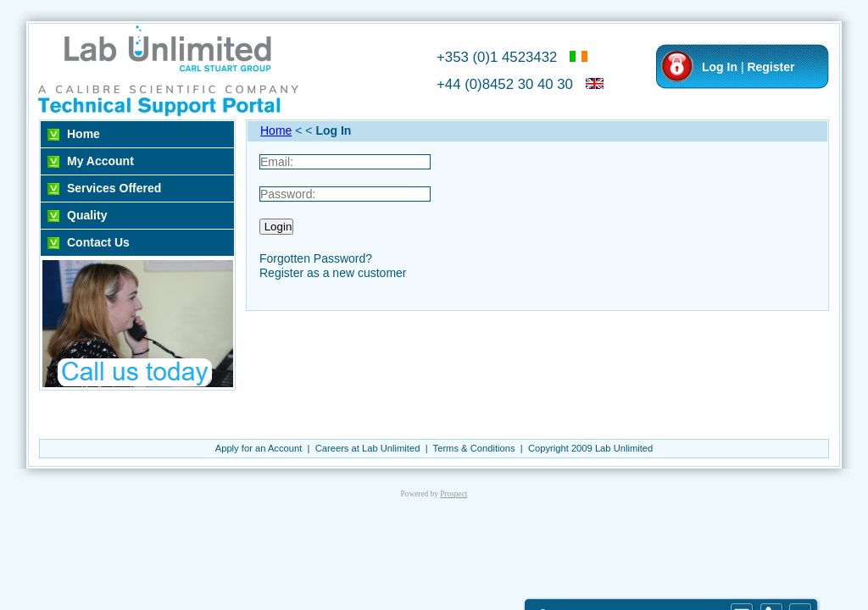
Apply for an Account (259, 448)
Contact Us (98, 242)
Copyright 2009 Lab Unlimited (590, 448)
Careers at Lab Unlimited (368, 448)
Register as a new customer (333, 273)
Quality (87, 215)
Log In (720, 67)
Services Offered (114, 188)
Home (83, 134)
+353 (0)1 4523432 (497, 57)
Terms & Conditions (474, 448)
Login (276, 227)
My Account (100, 161)
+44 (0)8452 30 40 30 (505, 84)
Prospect (453, 494)
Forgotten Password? (316, 258)
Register (771, 67)
